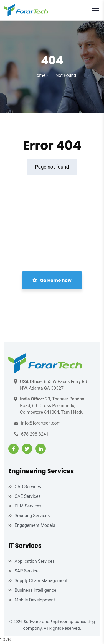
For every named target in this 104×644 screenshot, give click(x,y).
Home (40, 75)
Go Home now (52, 280)
